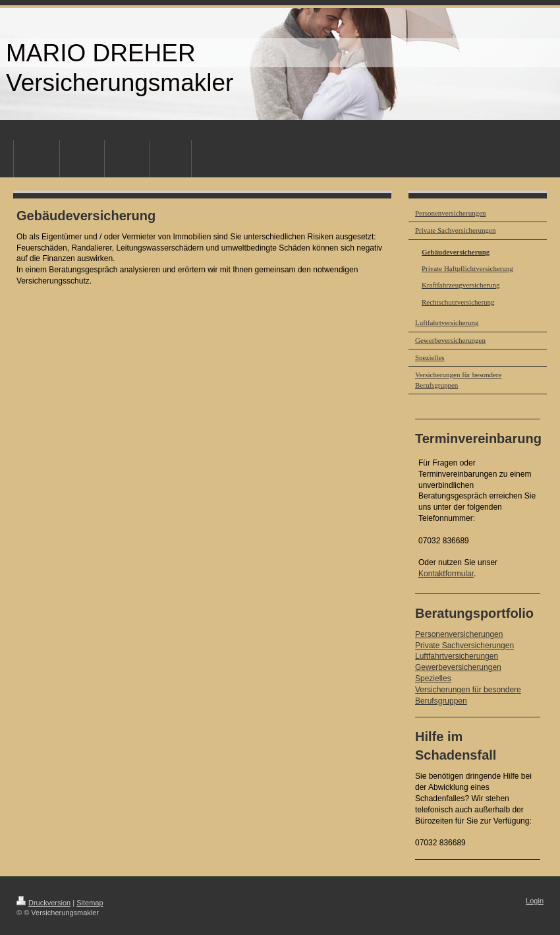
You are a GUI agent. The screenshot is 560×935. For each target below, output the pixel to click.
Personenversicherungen (459, 634)
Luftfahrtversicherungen (457, 656)
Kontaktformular (446, 574)
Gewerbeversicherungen (458, 667)
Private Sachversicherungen (464, 646)
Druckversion (43, 903)
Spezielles (433, 679)
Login (535, 901)
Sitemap (90, 903)
